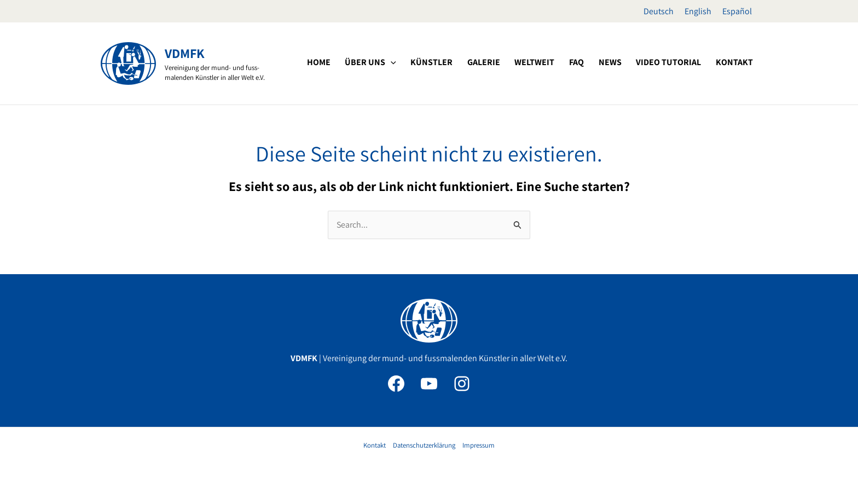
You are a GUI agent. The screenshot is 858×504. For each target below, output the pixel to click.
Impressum (479, 445)
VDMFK (185, 53)
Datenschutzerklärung (424, 445)
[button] (432, 62)
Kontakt (375, 445)
